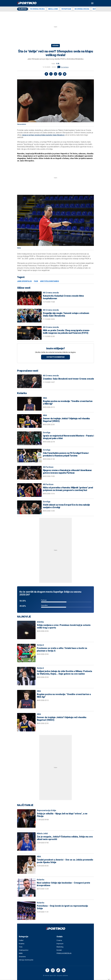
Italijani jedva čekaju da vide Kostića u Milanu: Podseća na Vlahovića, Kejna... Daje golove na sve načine (64, 672)
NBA (45, 398)
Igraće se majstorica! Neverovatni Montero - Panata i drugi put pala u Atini (68, 437)
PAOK (36, 281)
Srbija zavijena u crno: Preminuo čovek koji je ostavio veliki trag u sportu (64, 626)
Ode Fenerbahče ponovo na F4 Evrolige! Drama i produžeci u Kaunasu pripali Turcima (66, 454)
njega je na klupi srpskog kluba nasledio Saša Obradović (43, 135)
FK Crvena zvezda (37, 9)
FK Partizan (66, 9)
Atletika (40, 622)
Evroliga (47, 433)
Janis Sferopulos (24, 281)
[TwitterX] (51, 74)
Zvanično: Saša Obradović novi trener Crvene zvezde (68, 379)
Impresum (60, 944)
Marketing (60, 947)
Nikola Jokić (53, 9)
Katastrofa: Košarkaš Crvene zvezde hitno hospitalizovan (63, 297)
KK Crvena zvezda (82, 9)
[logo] (27, 3)
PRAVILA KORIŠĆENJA (64, 953)
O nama (59, 940)
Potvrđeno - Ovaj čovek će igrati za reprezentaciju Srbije (62, 907)
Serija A (40, 645)
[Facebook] (46, 74)
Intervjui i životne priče (26, 960)
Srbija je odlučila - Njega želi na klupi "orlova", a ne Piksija (62, 815)
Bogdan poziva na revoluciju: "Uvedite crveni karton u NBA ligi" (68, 402)
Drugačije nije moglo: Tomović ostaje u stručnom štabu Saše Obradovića (66, 314)
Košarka (55, 46)
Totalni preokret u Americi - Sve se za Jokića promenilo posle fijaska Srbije (65, 861)
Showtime (22, 957)
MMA (21, 953)
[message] (65, 74)
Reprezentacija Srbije (46, 810)
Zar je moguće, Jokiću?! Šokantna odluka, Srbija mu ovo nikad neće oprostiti (65, 838)
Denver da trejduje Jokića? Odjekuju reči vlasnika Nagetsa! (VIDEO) (66, 420)
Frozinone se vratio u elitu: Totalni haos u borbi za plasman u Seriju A (62, 649)
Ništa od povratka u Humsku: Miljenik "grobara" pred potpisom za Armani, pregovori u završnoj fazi (68, 489)
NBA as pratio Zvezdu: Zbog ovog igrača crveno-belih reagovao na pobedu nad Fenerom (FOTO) (66, 332)
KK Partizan (48, 467)
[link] (60, 74)
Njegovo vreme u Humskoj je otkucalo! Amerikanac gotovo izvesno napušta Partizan (67, 472)
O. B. (58, 64)
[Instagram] (53, 970)
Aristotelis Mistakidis (50, 281)
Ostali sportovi (24, 950)
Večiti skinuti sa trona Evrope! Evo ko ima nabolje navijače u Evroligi (66, 506)
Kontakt (59, 950)
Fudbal (21, 940)
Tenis (21, 947)
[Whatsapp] (55, 74)
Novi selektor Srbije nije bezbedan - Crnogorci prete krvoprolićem (63, 884)
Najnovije (23, 9)
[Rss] (64, 970)
